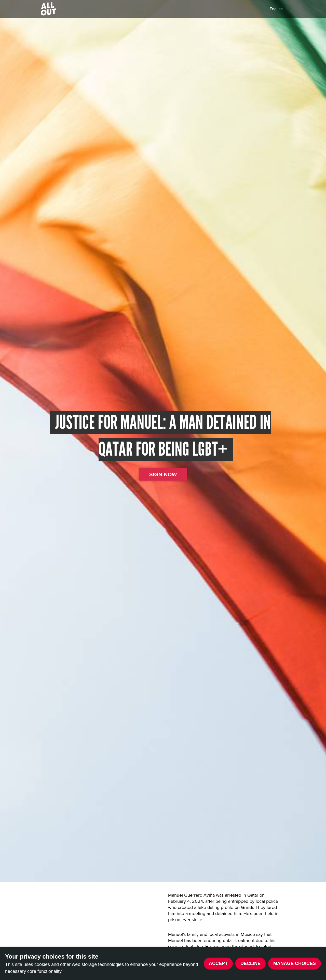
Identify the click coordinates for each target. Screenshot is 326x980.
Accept (218, 963)
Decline (250, 963)
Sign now (163, 474)
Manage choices (295, 963)
